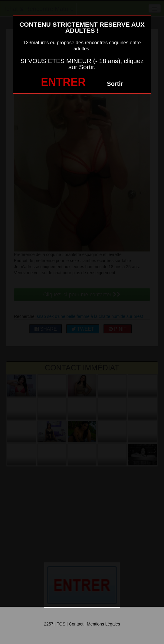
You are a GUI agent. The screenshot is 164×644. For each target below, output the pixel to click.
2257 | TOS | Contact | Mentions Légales (82, 624)
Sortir (115, 84)
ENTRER (63, 82)
